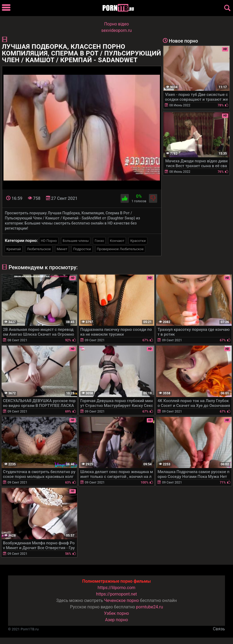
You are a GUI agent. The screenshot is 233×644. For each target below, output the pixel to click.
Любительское (39, 249)
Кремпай (14, 249)
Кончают (117, 241)
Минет (62, 249)
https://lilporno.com (117, 588)
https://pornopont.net (117, 594)
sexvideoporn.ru (117, 30)
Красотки (138, 241)
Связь (219, 629)
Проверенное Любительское (120, 249)
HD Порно (49, 241)
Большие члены (76, 241)
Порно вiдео (117, 24)
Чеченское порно (122, 600)
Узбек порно (117, 613)
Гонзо (99, 241)
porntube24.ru (149, 607)
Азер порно (117, 620)
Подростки (82, 249)
